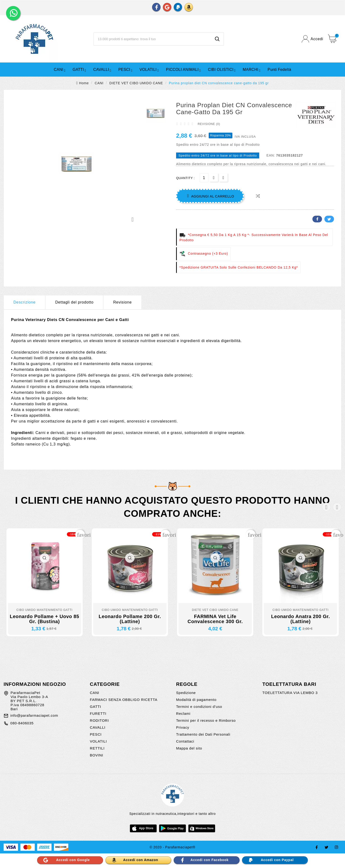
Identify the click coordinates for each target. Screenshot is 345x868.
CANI (95, 693)
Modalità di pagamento (196, 700)
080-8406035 (22, 723)
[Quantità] (204, 178)
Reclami (183, 713)
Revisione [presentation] (122, 302)
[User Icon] (312, 39)
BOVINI (97, 755)
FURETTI (98, 713)
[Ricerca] (152, 39)
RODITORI (99, 720)
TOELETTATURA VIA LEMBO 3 (290, 693)
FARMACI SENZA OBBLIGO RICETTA (124, 700)
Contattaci (185, 741)
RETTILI (97, 748)
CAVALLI (98, 727)
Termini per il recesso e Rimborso (206, 720)
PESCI (96, 734)
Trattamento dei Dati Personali (203, 734)
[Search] (217, 39)
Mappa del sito (189, 748)
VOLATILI (98, 741)
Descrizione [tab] (24, 302)
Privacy (183, 727)
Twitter (329, 219)
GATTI (95, 707)
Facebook (317, 219)
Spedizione (186, 693)
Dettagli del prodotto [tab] (74, 302)
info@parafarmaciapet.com (34, 715)
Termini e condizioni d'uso (199, 707)
